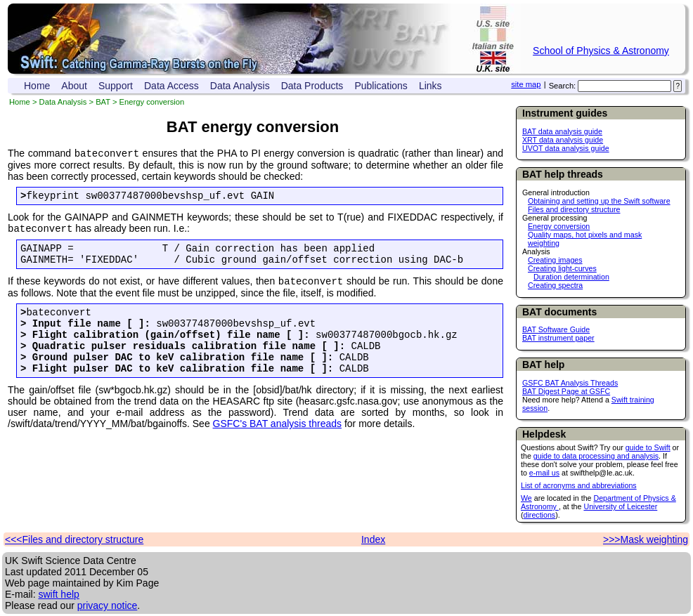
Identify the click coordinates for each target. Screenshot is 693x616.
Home (37, 86)
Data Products (312, 86)
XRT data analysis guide (563, 140)
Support (116, 86)
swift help (58, 594)
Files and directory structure (574, 209)
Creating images (555, 260)
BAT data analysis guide (562, 131)
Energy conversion (559, 226)
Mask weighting (655, 539)
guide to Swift (648, 447)
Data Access (171, 86)
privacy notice (108, 605)
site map (526, 84)
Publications (381, 86)
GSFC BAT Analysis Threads (570, 383)
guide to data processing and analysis (596, 456)
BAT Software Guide (556, 329)
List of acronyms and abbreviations (579, 485)
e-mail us (544, 473)
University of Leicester (620, 506)
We (526, 498)
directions (540, 515)
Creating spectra (555, 285)
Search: (563, 86)
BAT (103, 102)
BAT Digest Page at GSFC (566, 391)
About (74, 86)
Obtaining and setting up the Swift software (599, 201)
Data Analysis (240, 86)
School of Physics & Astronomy (601, 51)
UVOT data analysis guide (566, 148)
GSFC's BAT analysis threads (277, 447)
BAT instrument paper (558, 338)
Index (373, 539)
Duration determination (571, 277)
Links (430, 86)
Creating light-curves (562, 268)
